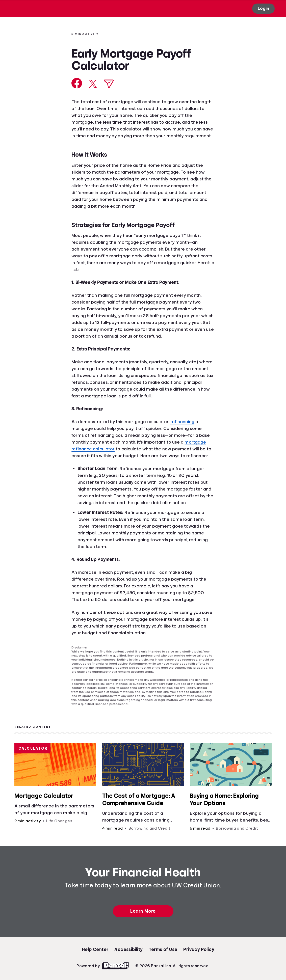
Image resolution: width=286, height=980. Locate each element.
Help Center (95, 949)
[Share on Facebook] (77, 83)
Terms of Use (163, 949)
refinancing (182, 422)
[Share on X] (93, 84)
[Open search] (168, 9)
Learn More (143, 911)
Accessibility (128, 949)
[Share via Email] (109, 84)
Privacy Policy (199, 949)
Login (263, 8)
